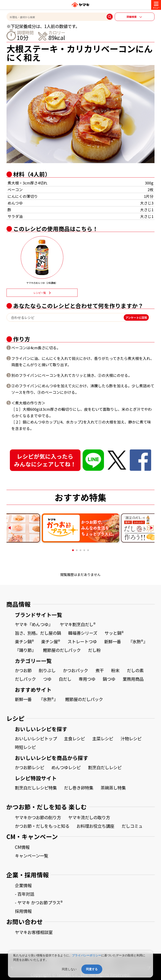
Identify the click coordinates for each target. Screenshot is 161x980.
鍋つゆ (109, 679)
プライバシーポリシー (87, 955)
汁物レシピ (131, 738)
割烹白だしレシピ (105, 767)
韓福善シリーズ (83, 633)
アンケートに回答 (136, 317)
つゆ (47, 679)
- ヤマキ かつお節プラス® (39, 902)
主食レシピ (74, 738)
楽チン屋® (51, 641)
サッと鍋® (114, 633)
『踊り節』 (25, 650)
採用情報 (23, 911)
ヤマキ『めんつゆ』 (34, 624)
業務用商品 (133, 679)
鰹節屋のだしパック (62, 650)
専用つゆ (87, 679)
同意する (92, 969)
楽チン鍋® (24, 641)
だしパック (25, 679)
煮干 (100, 670)
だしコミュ (132, 826)
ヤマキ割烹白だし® (78, 624)
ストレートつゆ (82, 641)
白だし (65, 679)
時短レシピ (25, 747)
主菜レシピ (103, 738)
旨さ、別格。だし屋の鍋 (38, 633)
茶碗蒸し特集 (113, 788)
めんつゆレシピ (66, 767)
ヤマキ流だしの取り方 (89, 817)
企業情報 (23, 885)
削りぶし (47, 670)
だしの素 (135, 670)
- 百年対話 (25, 894)
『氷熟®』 (138, 641)
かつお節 (23, 670)
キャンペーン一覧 (32, 856)
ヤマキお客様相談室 (34, 932)
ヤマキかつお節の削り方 (38, 817)
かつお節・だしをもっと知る (42, 826)
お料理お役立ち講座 (95, 826)
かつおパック (75, 670)
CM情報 (22, 847)
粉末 (115, 670)
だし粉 (94, 650)
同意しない (69, 969)
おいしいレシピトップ (36, 738)
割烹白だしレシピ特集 (36, 788)
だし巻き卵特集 (79, 788)
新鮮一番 (113, 641)
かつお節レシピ (30, 767)
